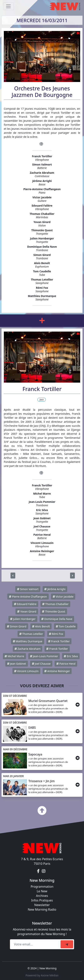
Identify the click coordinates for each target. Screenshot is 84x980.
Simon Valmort (28, 589)
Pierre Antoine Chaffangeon (28, 597)
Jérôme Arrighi (55, 589)
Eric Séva (71, 656)
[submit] (67, 944)
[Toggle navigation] (8, 6)
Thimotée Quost (54, 611)
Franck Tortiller (59, 641)
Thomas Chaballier (55, 604)
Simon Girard (17, 626)
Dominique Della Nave (57, 619)
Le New (42, 891)
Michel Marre (14, 656)
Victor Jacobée (63, 597)
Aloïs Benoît (41, 626)
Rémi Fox (56, 634)
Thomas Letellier (31, 634)
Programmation (42, 887)
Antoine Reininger (57, 671)
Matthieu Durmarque (28, 641)
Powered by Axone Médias (42, 975)
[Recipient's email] (36, 944)
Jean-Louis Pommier (44, 656)
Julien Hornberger (23, 619)
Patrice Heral (66, 664)
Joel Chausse (41, 664)
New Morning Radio (42, 909)
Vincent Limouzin (26, 671)
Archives (42, 896)
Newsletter (42, 905)
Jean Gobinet (17, 664)
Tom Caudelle (66, 626)
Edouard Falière (25, 604)
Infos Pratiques (42, 900)
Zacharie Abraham (27, 649)
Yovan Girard (27, 611)
